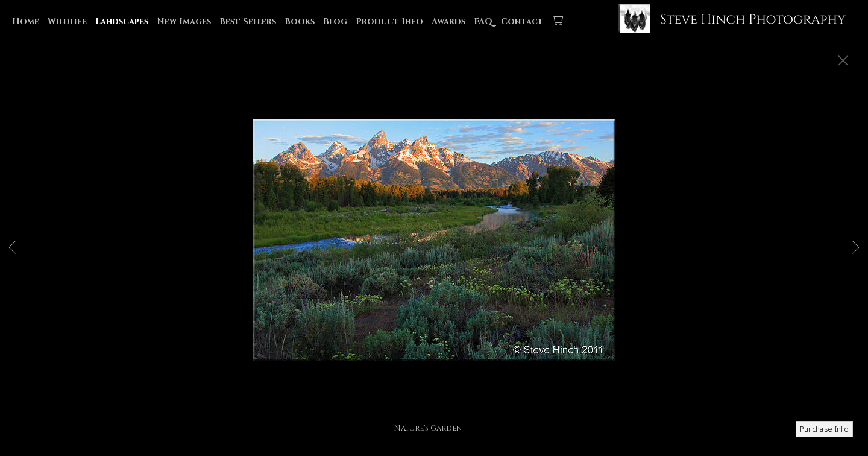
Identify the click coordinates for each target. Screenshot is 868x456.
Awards (448, 21)
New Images (184, 21)
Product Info (389, 21)
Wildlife (67, 21)
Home (26, 21)
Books (300, 21)
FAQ (483, 21)
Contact (522, 21)
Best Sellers (248, 21)
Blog (335, 21)
